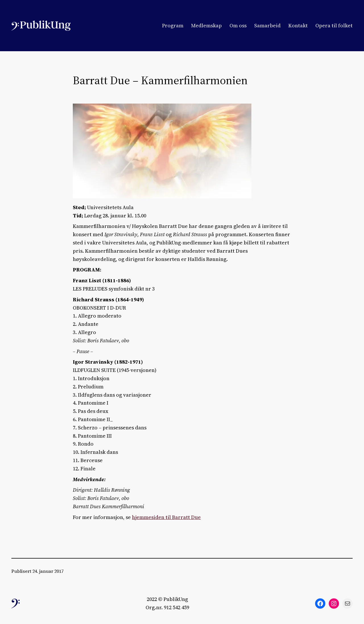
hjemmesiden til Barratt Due (166, 517)
